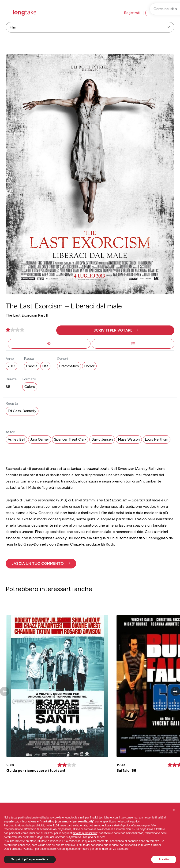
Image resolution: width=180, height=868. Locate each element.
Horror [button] (89, 366)
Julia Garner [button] (40, 439)
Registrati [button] (132, 13)
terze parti (66, 825)
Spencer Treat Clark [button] (70, 439)
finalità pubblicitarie (85, 833)
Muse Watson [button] (129, 439)
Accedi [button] (155, 13)
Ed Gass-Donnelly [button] (22, 411)
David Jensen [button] (102, 439)
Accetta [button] (164, 859)
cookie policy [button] (131, 822)
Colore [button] (30, 387)
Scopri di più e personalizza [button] (30, 859)
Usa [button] (45, 366)
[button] (115, 330)
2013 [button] (11, 366)
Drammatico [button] (69, 366)
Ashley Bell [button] (16, 439)
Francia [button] (32, 366)
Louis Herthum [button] (157, 439)
